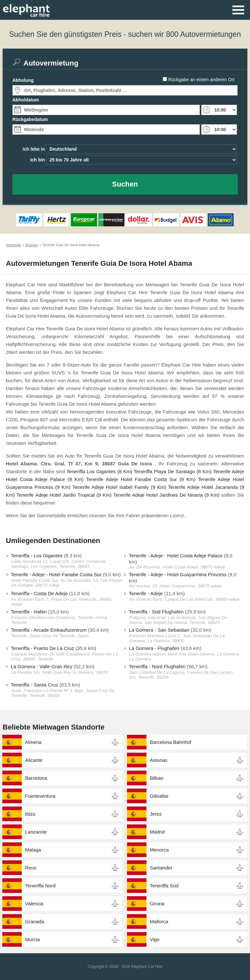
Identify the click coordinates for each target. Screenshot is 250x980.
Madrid (157, 832)
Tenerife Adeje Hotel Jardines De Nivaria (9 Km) (167, 495)
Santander (161, 868)
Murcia (32, 939)
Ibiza (30, 814)
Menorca (159, 850)
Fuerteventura (40, 796)
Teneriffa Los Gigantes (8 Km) (99, 471)
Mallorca (159, 921)
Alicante (34, 760)
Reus (31, 868)
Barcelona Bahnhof (171, 742)
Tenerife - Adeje (146, 593)
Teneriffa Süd (164, 886)
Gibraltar (159, 796)
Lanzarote (36, 832)
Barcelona (36, 778)
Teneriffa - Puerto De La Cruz (42, 648)
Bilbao (157, 778)
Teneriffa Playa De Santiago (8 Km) (173, 471)
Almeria (33, 742)
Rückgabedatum (30, 119)
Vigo (155, 939)
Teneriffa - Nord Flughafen (157, 666)
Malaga (33, 850)
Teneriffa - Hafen (29, 612)
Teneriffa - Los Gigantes (37, 556)
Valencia (34, 904)
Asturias (159, 760)
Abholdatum (26, 100)
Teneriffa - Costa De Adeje (39, 593)
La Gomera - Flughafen (154, 648)
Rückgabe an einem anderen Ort (201, 80)
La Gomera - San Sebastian (159, 630)
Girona (157, 904)
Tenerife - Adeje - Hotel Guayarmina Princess (178, 574)
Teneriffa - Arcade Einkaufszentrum (49, 630)
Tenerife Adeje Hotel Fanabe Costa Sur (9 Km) (141, 479)
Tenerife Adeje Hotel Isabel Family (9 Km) (119, 487)
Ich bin (38, 160)
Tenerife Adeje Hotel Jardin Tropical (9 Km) (64, 495)
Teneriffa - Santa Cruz (35, 685)
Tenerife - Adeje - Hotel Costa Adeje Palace (176, 556)
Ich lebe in (34, 149)
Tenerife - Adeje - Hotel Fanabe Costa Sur (56, 574)
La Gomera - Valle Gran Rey (42, 666)
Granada (35, 921)
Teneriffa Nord (40, 886)
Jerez (156, 814)
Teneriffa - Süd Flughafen (156, 612)
